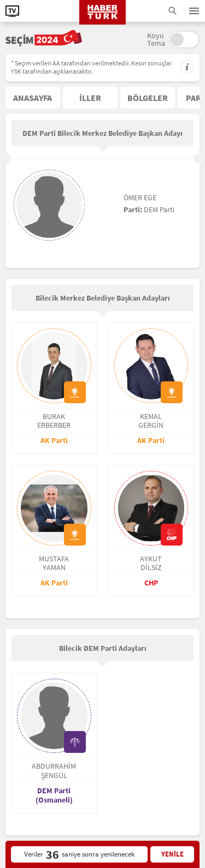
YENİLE (172, 854)
